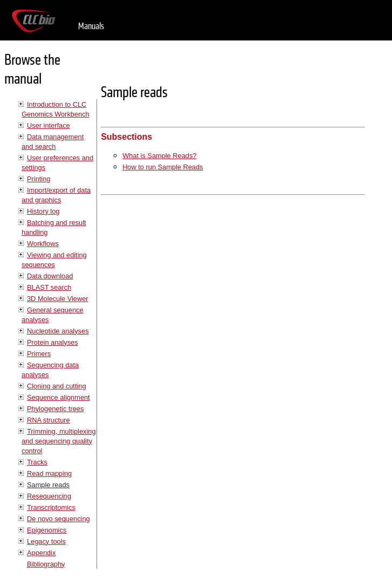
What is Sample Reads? (159, 156)
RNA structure (49, 420)
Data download (50, 276)
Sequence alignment (59, 397)
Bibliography (46, 564)
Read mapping (49, 473)
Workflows (43, 244)
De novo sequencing (59, 519)
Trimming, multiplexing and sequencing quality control (59, 441)
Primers (39, 354)
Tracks (37, 462)
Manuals (91, 26)
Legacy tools (46, 541)
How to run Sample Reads (163, 167)
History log (43, 211)
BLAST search (49, 287)
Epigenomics (47, 530)
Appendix (41, 553)
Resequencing (49, 496)
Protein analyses (53, 342)
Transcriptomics (51, 507)
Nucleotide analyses (58, 331)
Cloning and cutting (57, 386)
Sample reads (48, 485)
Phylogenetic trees (55, 409)
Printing (39, 179)
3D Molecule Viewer (58, 299)
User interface (49, 125)
